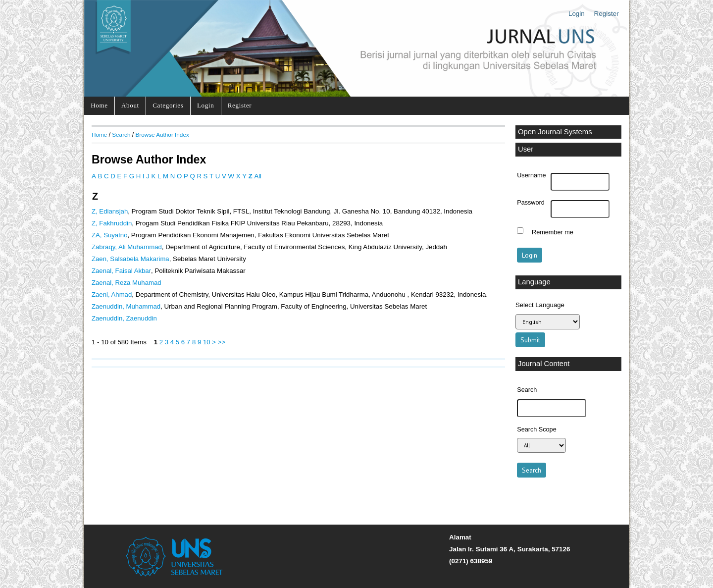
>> (222, 342)
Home (99, 105)
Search (121, 134)
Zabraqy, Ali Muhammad (127, 247)
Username (531, 175)
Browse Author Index (162, 134)
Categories (168, 105)
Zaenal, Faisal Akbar (121, 271)
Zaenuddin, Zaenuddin (124, 318)
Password (531, 203)
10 (207, 342)
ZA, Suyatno (109, 235)
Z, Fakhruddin (112, 223)
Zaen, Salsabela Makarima (130, 259)
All (258, 176)
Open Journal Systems (555, 132)
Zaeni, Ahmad (112, 294)
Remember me (553, 232)
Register (607, 14)
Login (577, 14)
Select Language (540, 305)
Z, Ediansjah (110, 211)
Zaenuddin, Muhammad (126, 306)
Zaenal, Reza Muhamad (127, 283)
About (130, 105)
